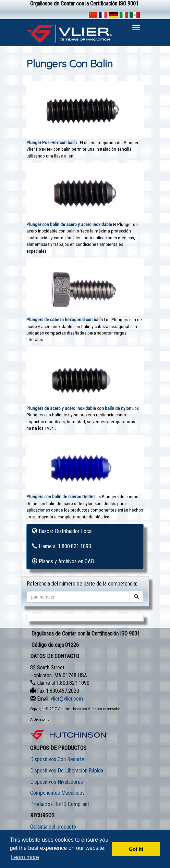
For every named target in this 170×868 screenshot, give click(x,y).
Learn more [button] (25, 857)
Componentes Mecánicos (57, 793)
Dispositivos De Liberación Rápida (67, 771)
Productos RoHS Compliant (60, 804)
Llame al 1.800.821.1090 (62, 546)
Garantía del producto (53, 827)
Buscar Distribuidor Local (62, 531)
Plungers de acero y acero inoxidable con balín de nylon (79, 408)
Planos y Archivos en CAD (63, 561)
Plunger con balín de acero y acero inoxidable (70, 224)
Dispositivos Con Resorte (57, 759)
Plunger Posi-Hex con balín (52, 142)
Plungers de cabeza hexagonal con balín (65, 319)
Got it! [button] (136, 849)
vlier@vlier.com (67, 699)
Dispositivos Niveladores (57, 782)
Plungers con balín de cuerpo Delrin (60, 496)
